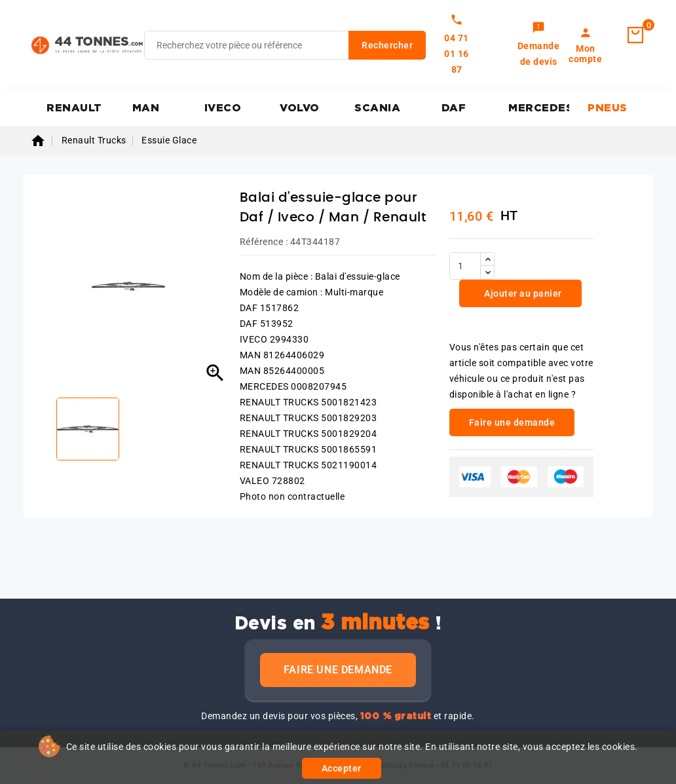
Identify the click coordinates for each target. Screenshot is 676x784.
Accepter (342, 768)
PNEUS (608, 108)
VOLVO (300, 108)
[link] (539, 45)
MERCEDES (539, 108)
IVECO (223, 108)
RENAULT (74, 108)
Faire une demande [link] (512, 422)
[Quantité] (465, 266)
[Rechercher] (285, 45)
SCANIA (377, 108)
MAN (146, 108)
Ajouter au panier (522, 293)
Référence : (264, 242)
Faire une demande (338, 670)
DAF (454, 108)
